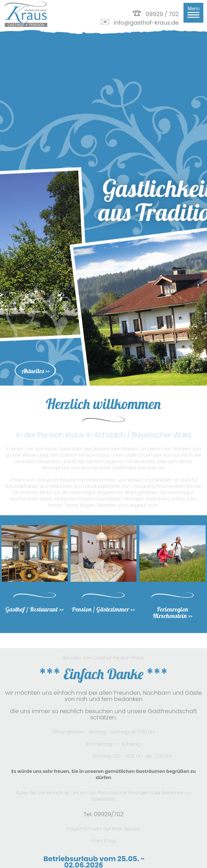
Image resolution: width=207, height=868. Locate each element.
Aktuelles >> (36, 337)
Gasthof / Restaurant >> (35, 575)
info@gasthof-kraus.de (146, 23)
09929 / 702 (162, 14)
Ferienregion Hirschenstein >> (173, 579)
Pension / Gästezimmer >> (103, 575)
